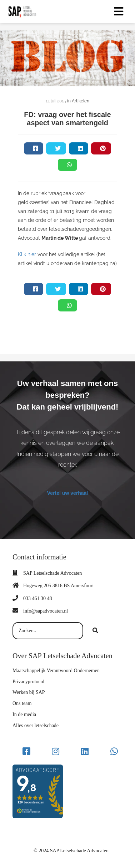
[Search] (95, 631)
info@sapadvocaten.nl (46, 611)
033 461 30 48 (38, 598)
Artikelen (81, 101)
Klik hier (28, 254)
